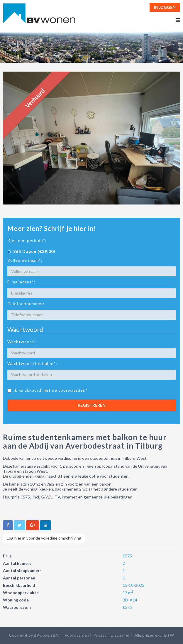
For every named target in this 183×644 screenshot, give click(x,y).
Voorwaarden (77, 635)
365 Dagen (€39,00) (31, 251)
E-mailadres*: (21, 282)
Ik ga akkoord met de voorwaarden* (48, 390)
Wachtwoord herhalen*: (32, 363)
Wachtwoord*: (23, 342)
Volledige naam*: (25, 260)
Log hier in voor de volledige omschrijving (44, 538)
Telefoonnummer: (26, 304)
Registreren (92, 405)
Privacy (100, 635)
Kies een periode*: (27, 240)
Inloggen (165, 7)
